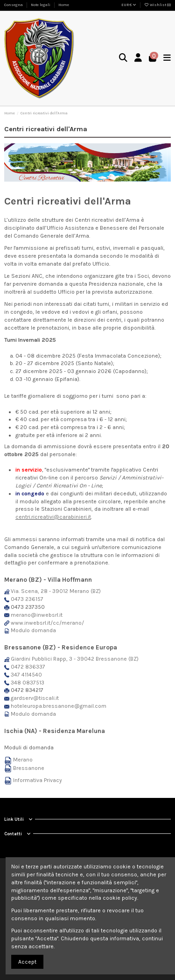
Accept (27, 962)
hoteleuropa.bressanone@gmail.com (59, 706)
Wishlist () (157, 5)
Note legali (41, 5)
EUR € (129, 5)
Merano (23, 760)
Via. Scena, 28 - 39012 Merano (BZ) (56, 591)
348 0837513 (28, 683)
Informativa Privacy (38, 780)
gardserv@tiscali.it (35, 698)
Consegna (14, 5)
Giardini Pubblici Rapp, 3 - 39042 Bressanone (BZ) (75, 659)
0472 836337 (28, 667)
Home (64, 5)
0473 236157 (27, 599)
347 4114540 (26, 675)
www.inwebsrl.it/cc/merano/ (47, 623)
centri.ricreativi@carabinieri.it (53, 517)
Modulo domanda (33, 630)
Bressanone (29, 768)
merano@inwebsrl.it (37, 615)
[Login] (138, 59)
